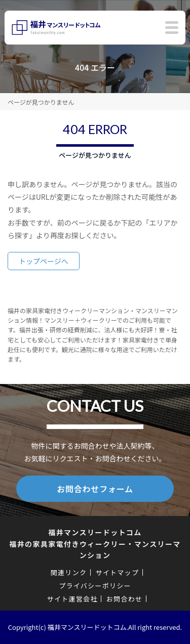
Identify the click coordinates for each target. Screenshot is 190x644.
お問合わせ (125, 599)
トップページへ (44, 261)
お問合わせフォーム (95, 489)
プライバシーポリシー (95, 586)
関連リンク (69, 572)
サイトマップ (117, 572)
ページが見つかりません (41, 102)
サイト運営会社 (72, 599)
